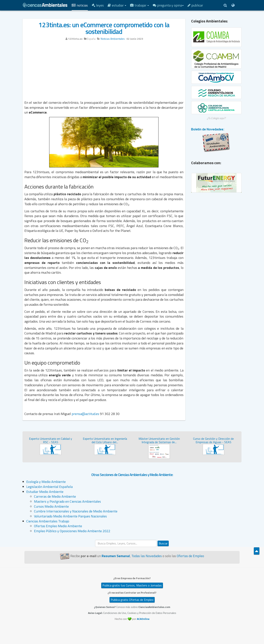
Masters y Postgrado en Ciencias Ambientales (67, 501)
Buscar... (95, 540)
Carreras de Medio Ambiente (55, 496)
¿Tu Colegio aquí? (216, 118)
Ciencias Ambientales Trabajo (48, 521)
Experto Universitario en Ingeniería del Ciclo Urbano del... (105, 440)
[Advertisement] (104, 72)
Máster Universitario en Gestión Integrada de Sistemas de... (159, 440)
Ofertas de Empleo (190, 556)
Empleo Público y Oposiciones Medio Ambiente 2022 (72, 531)
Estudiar (117, 5)
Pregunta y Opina (168, 5)
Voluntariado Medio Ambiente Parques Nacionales (70, 516)
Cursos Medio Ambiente (51, 506)
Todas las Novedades (147, 556)
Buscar (163, 543)
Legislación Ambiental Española (49, 487)
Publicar (195, 5)
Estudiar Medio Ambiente (45, 492)
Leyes (98, 5)
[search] (126, 543)
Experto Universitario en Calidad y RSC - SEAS (51, 440)
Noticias (80, 5)
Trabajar (139, 5)
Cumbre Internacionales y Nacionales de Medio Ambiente (76, 511)
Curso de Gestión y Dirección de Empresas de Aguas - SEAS (213, 440)
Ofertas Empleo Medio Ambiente (58, 526)
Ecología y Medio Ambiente (46, 482)
